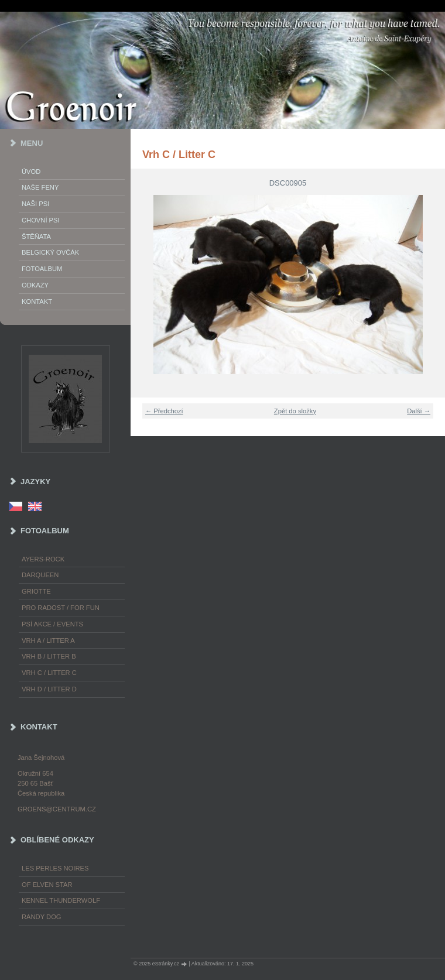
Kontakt (37, 301)
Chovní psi (41, 220)
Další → (419, 411)
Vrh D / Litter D (49, 689)
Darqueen (40, 575)
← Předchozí (164, 411)
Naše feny (40, 187)
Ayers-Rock (43, 559)
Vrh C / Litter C (49, 673)
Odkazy (35, 285)
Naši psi (35, 204)
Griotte (36, 591)
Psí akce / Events (52, 624)
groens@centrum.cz (57, 809)
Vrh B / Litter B (49, 656)
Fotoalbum (42, 269)
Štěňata (36, 237)
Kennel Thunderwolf (61, 900)
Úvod (31, 172)
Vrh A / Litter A (48, 640)
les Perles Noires (55, 868)
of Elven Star (47, 885)
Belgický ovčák (50, 252)
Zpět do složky (295, 411)
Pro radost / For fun (61, 608)
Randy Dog (42, 917)
